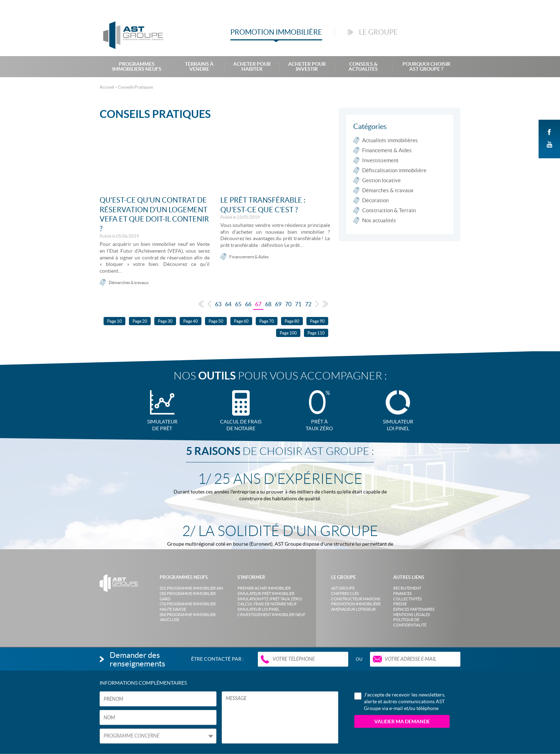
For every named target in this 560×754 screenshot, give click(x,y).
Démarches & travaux (129, 282)
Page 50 (216, 321)
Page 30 (165, 321)
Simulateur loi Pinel (259, 609)
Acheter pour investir (307, 66)
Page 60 (241, 321)
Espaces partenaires (414, 609)
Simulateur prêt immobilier (266, 594)
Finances (402, 594)
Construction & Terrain (389, 210)
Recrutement (407, 588)
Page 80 (292, 321)
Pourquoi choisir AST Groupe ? (426, 66)
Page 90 (317, 321)
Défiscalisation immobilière (394, 170)
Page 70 (267, 321)
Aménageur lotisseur (353, 609)
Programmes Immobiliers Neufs (137, 66)
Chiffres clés (345, 594)
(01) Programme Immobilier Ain (191, 588)
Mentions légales (412, 615)
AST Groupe (343, 588)
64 (228, 304)
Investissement (380, 160)
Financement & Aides (249, 257)
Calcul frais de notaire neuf (267, 604)
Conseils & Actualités (363, 66)
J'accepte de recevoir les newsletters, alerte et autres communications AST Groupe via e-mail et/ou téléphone (400, 701)
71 (298, 304)
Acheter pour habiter (252, 66)
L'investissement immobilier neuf (271, 615)
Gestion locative (381, 180)
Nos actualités (379, 220)
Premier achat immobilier (264, 588)
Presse (400, 604)
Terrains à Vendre (199, 66)
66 (248, 304)
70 (288, 304)
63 (218, 304)
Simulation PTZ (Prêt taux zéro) (270, 599)
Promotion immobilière (356, 604)
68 (268, 304)
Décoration (375, 200)
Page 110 (316, 333)
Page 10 (114, 321)
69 (278, 304)
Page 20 (140, 321)
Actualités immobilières (390, 140)
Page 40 (191, 321)
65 (238, 304)
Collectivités (407, 599)
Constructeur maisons (356, 599)
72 (308, 304)
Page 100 (288, 333)
